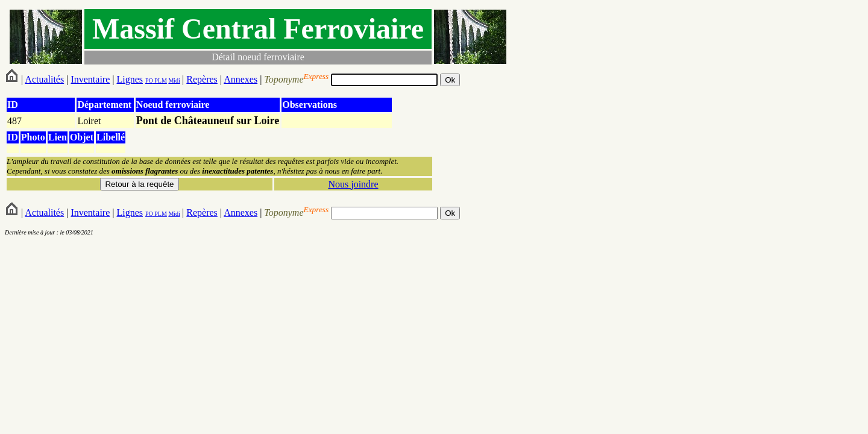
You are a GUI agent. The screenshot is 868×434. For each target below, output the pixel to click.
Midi (174, 80)
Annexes (241, 79)
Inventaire (90, 79)
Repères (202, 79)
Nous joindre (353, 184)
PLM (160, 80)
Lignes (130, 79)
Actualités (44, 79)
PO (149, 80)
